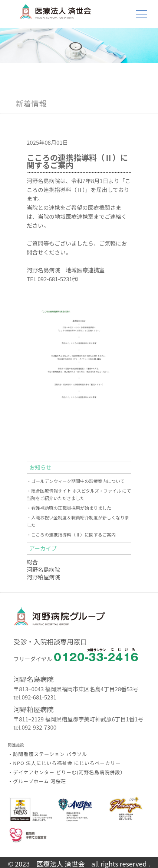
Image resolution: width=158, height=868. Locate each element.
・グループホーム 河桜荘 (37, 781)
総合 (32, 562)
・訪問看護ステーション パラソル (47, 754)
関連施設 (16, 745)
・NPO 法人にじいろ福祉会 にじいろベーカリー (64, 763)
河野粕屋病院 (43, 577)
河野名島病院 (43, 569)
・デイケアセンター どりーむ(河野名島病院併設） (67, 772)
